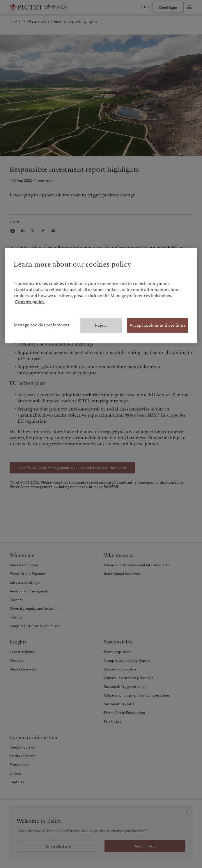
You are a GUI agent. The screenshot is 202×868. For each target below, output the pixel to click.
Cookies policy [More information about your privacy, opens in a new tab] (30, 302)
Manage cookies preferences (41, 325)
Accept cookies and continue (158, 325)
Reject (101, 325)
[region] (101, 296)
